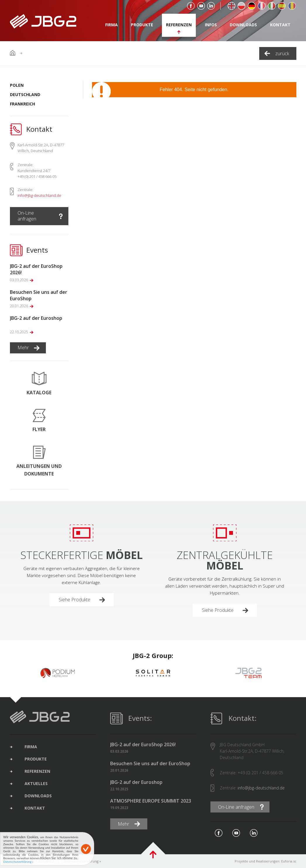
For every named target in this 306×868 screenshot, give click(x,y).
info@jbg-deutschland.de (39, 195)
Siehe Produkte (75, 600)
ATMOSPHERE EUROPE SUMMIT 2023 (151, 801)
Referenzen (179, 25)
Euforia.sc (289, 861)
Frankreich (23, 104)
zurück (282, 53)
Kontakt (280, 25)
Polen (17, 85)
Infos (211, 25)
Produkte (142, 25)
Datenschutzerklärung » (18, 862)
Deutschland (25, 94)
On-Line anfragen (27, 216)
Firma (111, 25)
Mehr (23, 348)
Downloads (243, 25)
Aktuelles (36, 784)
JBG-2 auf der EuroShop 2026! (143, 745)
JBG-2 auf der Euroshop (136, 782)
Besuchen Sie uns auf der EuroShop (150, 764)
